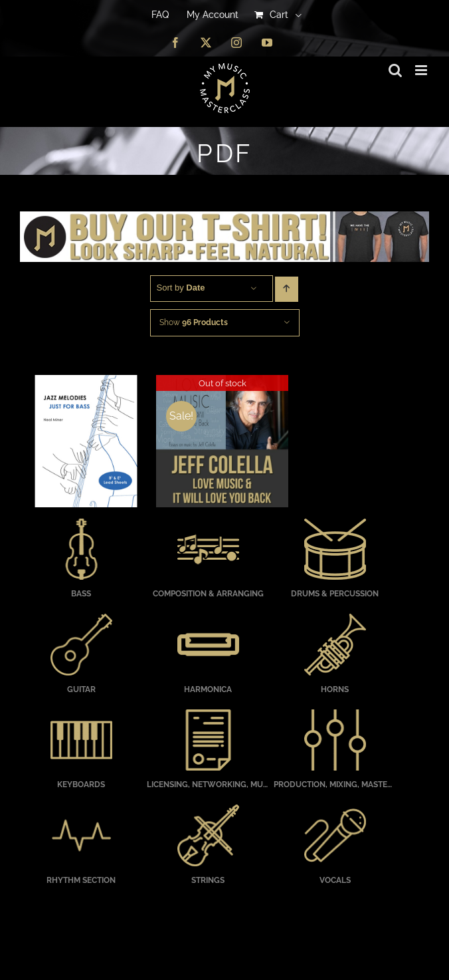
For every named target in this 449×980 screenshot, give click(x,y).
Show (194, 322)
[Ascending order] (287, 289)
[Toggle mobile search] (395, 70)
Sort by (181, 288)
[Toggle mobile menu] (422, 70)
